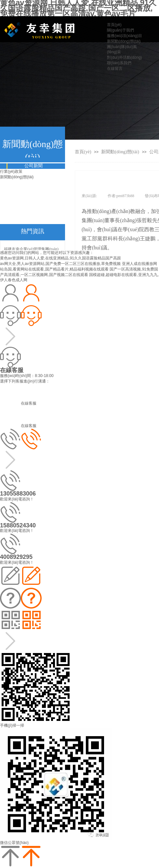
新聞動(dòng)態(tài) (121, 152)
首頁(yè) (83, 152)
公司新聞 (33, 166)
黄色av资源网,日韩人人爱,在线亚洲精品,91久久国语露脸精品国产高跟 (60, 258)
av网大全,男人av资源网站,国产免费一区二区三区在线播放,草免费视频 (60, 264)
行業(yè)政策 (11, 171)
